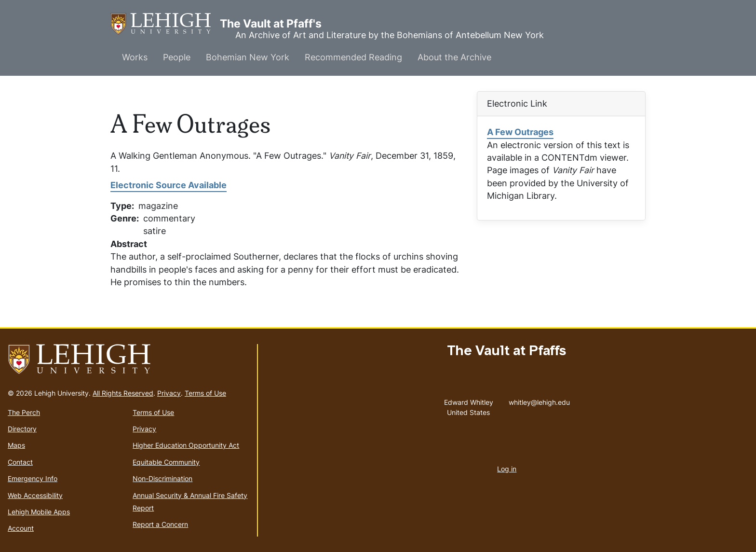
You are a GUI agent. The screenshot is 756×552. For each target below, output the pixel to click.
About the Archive (454, 57)
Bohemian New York (248, 57)
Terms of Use (205, 393)
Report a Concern (160, 524)
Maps (16, 445)
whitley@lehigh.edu (539, 400)
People (177, 57)
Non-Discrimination (162, 478)
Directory (22, 429)
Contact (20, 462)
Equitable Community (166, 462)
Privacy (169, 393)
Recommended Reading (353, 57)
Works (135, 57)
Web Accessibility (35, 495)
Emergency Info (33, 478)
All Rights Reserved (123, 393)
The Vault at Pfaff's (165, 24)
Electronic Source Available (169, 185)
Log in (507, 469)
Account (21, 528)
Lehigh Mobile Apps (39, 512)
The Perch (24, 412)
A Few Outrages (520, 132)
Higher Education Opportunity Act (186, 445)
